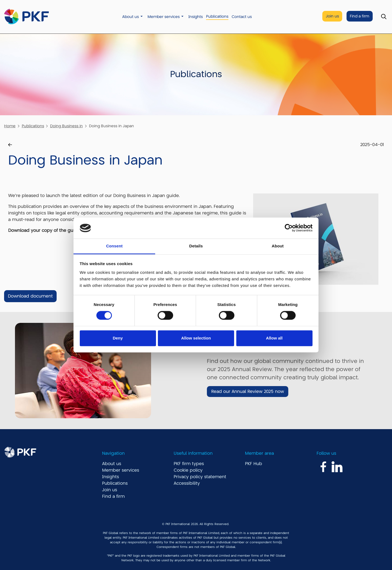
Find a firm (359, 16)
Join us (332, 16)
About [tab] (278, 246)
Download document (30, 296)
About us (131, 17)
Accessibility (187, 483)
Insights (196, 17)
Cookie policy (188, 470)
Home (10, 126)
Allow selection (196, 338)
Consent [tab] (114, 246)
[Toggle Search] (384, 17)
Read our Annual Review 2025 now (248, 392)
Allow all (274, 338)
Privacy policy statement (200, 477)
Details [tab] (196, 246)
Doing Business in (66, 126)
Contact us (242, 17)
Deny (118, 338)
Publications (217, 16)
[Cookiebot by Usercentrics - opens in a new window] (289, 228)
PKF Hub (254, 464)
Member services (164, 17)
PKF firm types (189, 464)
